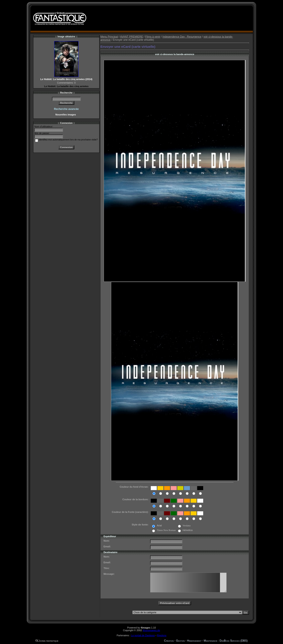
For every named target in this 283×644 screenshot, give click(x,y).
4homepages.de (151, 630)
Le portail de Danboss (143, 635)
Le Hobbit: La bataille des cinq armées (66, 86)
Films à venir (153, 37)
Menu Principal (109, 37)
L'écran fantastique (48, 641)
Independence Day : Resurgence (182, 37)
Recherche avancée (66, 109)
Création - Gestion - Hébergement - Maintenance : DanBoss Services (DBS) (206, 641)
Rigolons (162, 635)
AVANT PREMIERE (132, 37)
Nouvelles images (66, 115)
